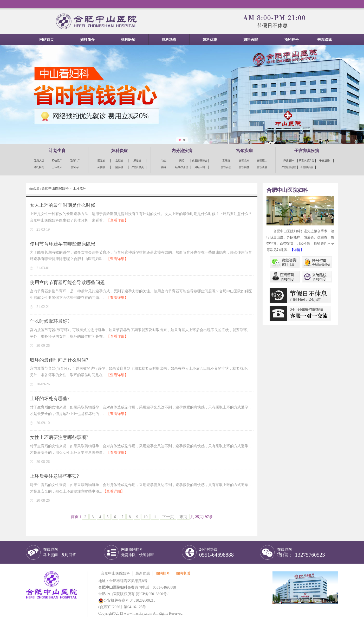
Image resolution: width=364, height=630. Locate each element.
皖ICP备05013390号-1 (153, 594)
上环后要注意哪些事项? (54, 476)
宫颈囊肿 (262, 167)
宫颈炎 (226, 160)
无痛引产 (75, 160)
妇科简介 (87, 40)
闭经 (182, 160)
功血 (164, 160)
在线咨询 (60, 552)
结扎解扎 (39, 167)
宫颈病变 (244, 167)
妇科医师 (128, 40)
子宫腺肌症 (307, 167)
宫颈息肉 (244, 160)
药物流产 (57, 160)
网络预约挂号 (138, 552)
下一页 (168, 517)
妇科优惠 (210, 40)
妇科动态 (169, 40)
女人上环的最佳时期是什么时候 (63, 205)
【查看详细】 (117, 220)
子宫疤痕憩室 (289, 167)
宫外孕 (75, 167)
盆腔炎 (119, 160)
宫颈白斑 (226, 167)
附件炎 (119, 167)
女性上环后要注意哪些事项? (59, 437)
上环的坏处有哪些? (50, 399)
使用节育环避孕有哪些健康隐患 (63, 244)
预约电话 (183, 573)
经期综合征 (182, 167)
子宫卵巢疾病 (307, 151)
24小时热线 (216, 553)
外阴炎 (101, 167)
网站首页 (47, 40)
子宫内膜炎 (137, 167)
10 (145, 517)
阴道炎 (101, 160)
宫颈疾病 (244, 151)
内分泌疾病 (182, 151)
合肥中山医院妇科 (55, 188)
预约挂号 (291, 40)
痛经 (164, 167)
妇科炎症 (120, 151)
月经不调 (200, 167)
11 (155, 517)
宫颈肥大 (262, 160)
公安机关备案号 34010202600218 (127, 600)
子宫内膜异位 (307, 160)
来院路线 (324, 40)
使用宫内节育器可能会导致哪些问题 (67, 282)
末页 (183, 517)
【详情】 (297, 250)
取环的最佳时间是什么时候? (59, 360)
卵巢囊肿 (289, 160)
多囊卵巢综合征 (200, 161)
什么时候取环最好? (50, 321)
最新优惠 (143, 573)
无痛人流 (39, 160)
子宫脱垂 (324, 160)
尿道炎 (137, 160)
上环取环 (57, 167)
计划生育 (57, 151)
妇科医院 (251, 40)
